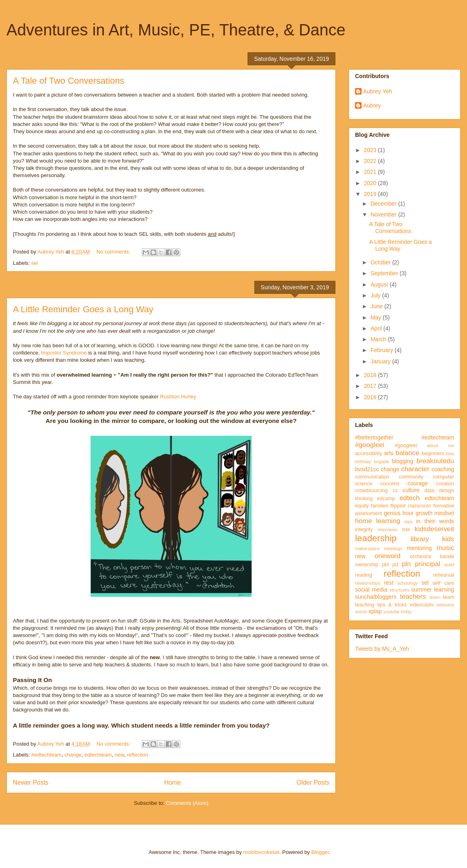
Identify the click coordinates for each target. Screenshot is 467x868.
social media (371, 590)
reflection (137, 755)
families (379, 506)
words (361, 612)
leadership (376, 538)
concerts (390, 484)
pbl (385, 565)
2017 (371, 386)
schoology (407, 583)
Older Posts (313, 782)
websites (445, 605)
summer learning (433, 590)
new (119, 755)
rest (389, 583)
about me (440, 445)
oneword (387, 556)
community (411, 477)
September (385, 273)
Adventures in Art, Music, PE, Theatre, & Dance (176, 30)
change (73, 755)
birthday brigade (372, 462)
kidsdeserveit (434, 529)
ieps (408, 522)
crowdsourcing (371, 491)
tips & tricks (392, 605)
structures (400, 590)
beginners (433, 454)
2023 (371, 150)
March (379, 339)
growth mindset (435, 513)
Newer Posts (31, 782)
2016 (371, 397)
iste (406, 530)
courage (418, 483)
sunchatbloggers (376, 597)
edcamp (386, 499)
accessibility (369, 454)
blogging (403, 461)
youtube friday (397, 612)
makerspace (367, 548)
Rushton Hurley (178, 397)
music (445, 548)
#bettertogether (374, 437)
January (381, 361)
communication (372, 477)
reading (364, 575)
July (376, 295)
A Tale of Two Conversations (69, 81)
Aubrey (372, 105)
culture (411, 490)
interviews (388, 530)
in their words (435, 521)
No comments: (114, 252)
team (435, 597)
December (384, 204)
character (415, 469)
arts (389, 453)
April (377, 328)
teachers (413, 597)
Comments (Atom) (187, 803)
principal (428, 564)
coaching (443, 469)
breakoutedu (435, 461)
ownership (367, 565)
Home (173, 782)
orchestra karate (432, 557)
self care (443, 583)
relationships (368, 583)
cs (395, 491)
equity (362, 506)
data (429, 491)
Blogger (320, 852)
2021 (371, 172)
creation (445, 484)
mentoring (419, 548)
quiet (449, 565)
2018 (371, 375)
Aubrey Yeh (378, 91)
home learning (378, 521)
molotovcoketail (261, 852)
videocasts (422, 605)
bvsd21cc (367, 469)
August (380, 285)
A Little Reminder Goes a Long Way (83, 309)
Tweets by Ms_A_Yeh (382, 649)
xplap (375, 611)
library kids (432, 539)
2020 (371, 183)
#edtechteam (46, 755)
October (381, 262)
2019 (371, 194)
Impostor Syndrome (64, 353)
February (382, 350)
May (376, 318)
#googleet (406, 445)
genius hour (399, 513)
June (377, 306)
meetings (393, 548)
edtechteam (98, 755)
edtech (409, 498)
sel (35, 263)
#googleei (370, 445)
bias (450, 454)
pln (406, 564)
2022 (371, 161)
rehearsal (443, 575)
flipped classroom (411, 506)
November (384, 214)
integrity (364, 530)
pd (395, 565)
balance (408, 453)
